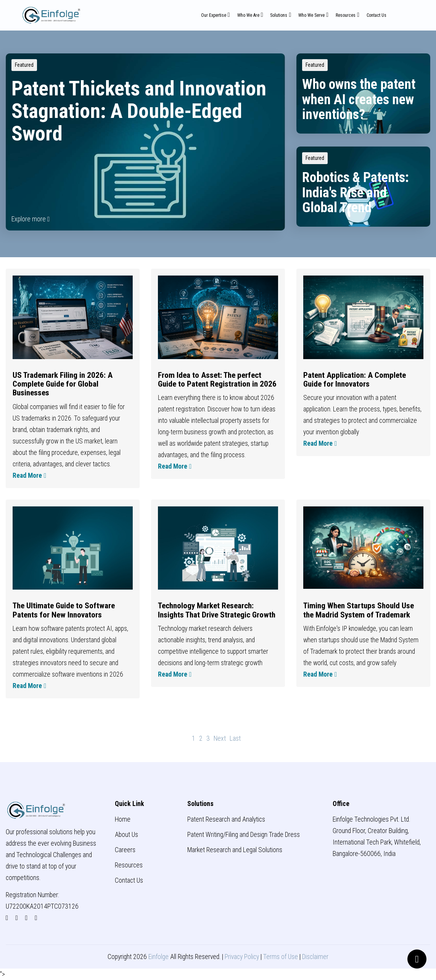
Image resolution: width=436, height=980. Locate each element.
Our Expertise (214, 15)
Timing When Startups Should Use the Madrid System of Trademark (359, 610)
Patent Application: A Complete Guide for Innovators (355, 379)
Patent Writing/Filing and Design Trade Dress (244, 835)
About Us (126, 835)
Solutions (279, 15)
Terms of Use (281, 957)
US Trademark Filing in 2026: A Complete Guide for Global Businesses (63, 384)
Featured (24, 65)
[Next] (220, 738)
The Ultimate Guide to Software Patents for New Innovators (64, 610)
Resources (346, 15)
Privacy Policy (242, 957)
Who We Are (248, 15)
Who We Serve (311, 15)
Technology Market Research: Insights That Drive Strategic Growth (217, 610)
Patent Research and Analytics (226, 819)
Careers (125, 850)
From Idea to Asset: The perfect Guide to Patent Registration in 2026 (217, 379)
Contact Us (376, 15)
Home (123, 819)
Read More (29, 475)
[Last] (235, 738)
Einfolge (158, 957)
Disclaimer (315, 957)
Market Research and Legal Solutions (235, 850)
